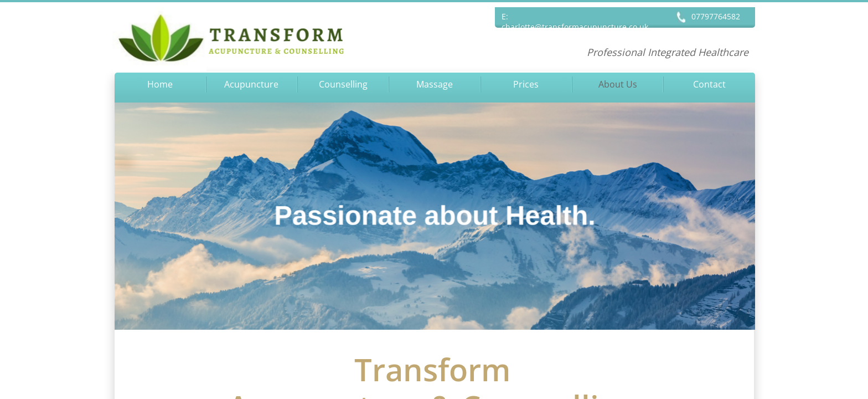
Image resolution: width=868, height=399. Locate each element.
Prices (526, 84)
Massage (435, 84)
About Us (618, 84)
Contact (709, 84)
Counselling (343, 84)
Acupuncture (251, 84)
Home (160, 84)
